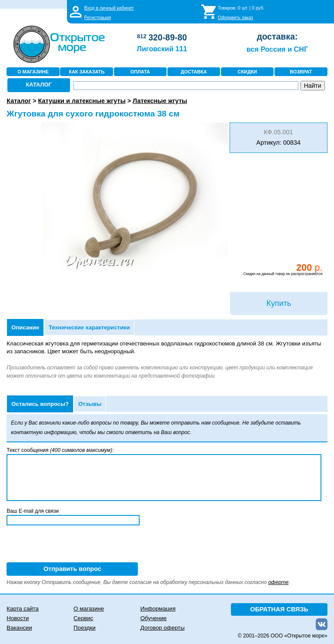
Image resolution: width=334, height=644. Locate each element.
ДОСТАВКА (194, 72)
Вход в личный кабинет (109, 8)
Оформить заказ (235, 17)
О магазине (89, 609)
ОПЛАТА (140, 72)
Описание (25, 327)
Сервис (83, 618)
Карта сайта (22, 609)
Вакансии (19, 628)
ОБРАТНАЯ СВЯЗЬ (279, 609)
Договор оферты (163, 628)
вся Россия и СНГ (277, 49)
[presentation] (73, 545)
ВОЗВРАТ (301, 72)
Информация (158, 609)
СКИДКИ (247, 72)
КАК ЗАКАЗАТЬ (87, 72)
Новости (18, 618)
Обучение (154, 618)
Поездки (84, 628)
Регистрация (98, 17)
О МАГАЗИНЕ (33, 72)
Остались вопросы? (40, 404)
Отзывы (90, 404)
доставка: (277, 37)
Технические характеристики (89, 327)
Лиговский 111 (162, 49)
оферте (279, 582)
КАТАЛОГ (39, 85)
